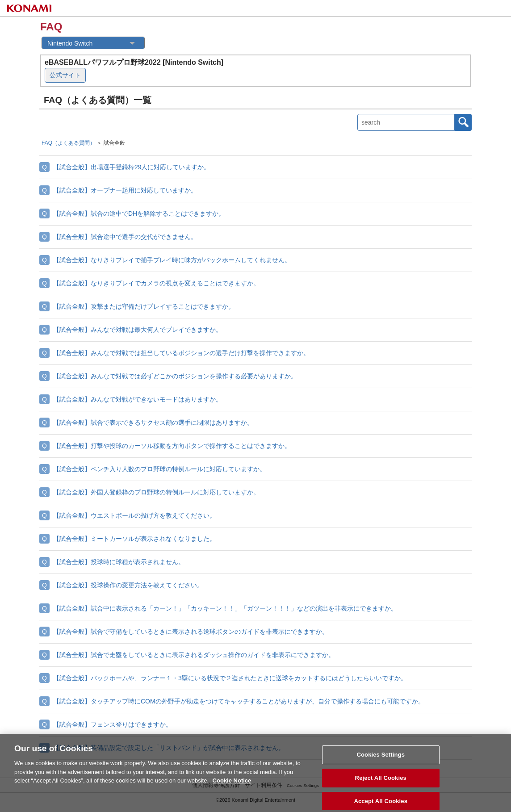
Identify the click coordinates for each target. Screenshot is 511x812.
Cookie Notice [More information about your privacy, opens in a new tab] (232, 784)
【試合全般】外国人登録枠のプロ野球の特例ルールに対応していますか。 (156, 492)
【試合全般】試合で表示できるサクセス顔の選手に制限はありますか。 (153, 423)
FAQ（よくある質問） (68, 143)
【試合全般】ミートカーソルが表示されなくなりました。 (134, 539)
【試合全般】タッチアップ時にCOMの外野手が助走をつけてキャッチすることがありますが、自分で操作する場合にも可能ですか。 (239, 701)
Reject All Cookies (381, 781)
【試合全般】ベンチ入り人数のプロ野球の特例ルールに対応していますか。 (159, 469)
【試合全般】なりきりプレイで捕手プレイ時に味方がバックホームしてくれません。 (172, 260)
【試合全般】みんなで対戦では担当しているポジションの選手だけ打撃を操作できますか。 (181, 353)
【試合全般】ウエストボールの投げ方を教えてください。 (134, 515)
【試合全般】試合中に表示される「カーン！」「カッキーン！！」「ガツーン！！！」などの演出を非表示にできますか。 (225, 608)
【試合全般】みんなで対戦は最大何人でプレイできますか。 (138, 330)
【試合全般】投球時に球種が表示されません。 (119, 562)
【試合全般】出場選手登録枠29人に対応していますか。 (132, 167)
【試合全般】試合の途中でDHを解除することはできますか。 (139, 213)
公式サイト (65, 75)
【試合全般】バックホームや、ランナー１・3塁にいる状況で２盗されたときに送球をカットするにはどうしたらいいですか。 (230, 678)
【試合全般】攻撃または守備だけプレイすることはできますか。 (144, 306)
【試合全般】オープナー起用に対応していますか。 (125, 190)
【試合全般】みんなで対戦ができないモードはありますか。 (138, 399)
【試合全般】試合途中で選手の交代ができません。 (125, 237)
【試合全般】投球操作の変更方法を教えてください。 (128, 585)
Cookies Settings (381, 758)
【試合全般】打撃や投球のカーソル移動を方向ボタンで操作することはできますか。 (172, 446)
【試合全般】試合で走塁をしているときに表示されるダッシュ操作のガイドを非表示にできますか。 (194, 655)
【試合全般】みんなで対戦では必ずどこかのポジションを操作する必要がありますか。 (175, 376)
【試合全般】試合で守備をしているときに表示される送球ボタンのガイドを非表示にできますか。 (191, 632)
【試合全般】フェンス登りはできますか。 (113, 724)
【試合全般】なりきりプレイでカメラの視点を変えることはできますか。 (156, 283)
